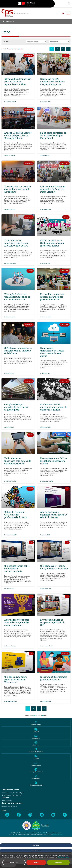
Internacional (36, 745)
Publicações (36, 738)
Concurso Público (36, 725)
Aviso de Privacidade (57, 834)
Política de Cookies (64, 857)
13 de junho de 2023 (45, 317)
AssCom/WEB (42, 833)
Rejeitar (36, 862)
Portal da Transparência (36, 752)
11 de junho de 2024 (45, 102)
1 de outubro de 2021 (45, 701)
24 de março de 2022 (46, 589)
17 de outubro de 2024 (10, 102)
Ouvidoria (36, 759)
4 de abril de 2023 (9, 427)
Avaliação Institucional (36, 772)
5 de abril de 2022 (9, 589)
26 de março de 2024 (10, 209)
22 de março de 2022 (10, 646)
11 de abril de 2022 (45, 535)
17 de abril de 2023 (45, 373)
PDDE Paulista (36, 779)
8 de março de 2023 (45, 427)
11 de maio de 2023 (9, 373)
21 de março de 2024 (46, 209)
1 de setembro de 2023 (10, 263)
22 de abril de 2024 (45, 156)
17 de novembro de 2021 (47, 646)
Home (6, 21)
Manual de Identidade (36, 785)
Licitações (36, 732)
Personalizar (14, 862)
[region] (36, 860)
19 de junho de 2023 (9, 317)
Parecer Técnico (36, 765)
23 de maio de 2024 (10, 156)
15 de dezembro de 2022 (46, 481)
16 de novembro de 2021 (11, 701)
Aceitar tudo (58, 862)
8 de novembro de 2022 (10, 535)
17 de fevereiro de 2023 (10, 481)
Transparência (36, 851)
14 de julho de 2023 (45, 263)
